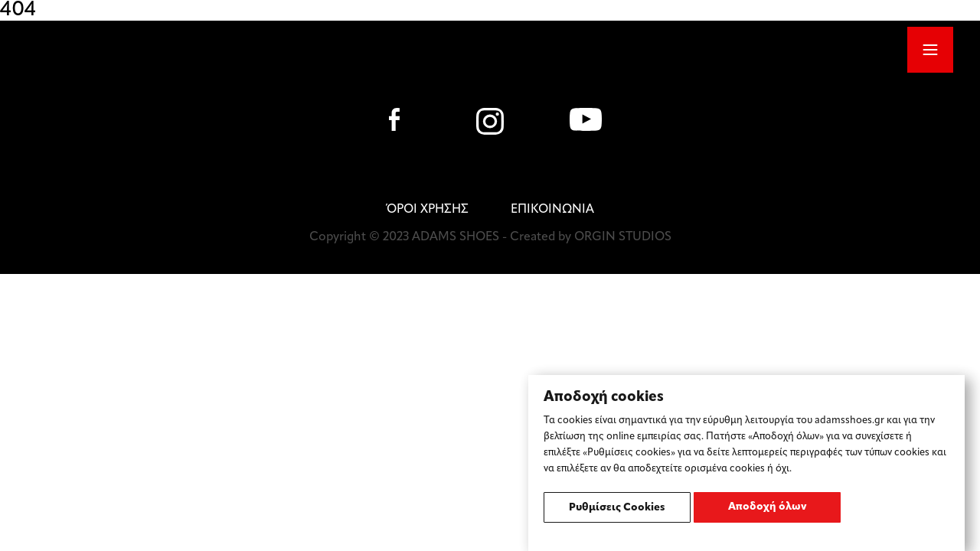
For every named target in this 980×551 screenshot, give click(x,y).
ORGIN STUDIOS (623, 237)
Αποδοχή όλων (768, 507)
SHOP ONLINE (828, 51)
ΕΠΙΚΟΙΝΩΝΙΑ (552, 210)
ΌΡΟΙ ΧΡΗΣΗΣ (428, 210)
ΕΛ (683, 49)
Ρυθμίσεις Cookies (617, 508)
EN (714, 49)
